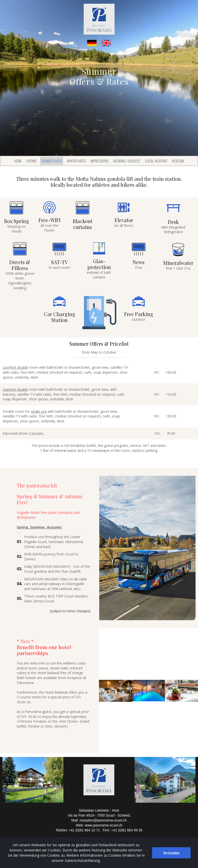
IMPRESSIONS (100, 161)
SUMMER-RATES (52, 161)
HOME (18, 161)
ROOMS (32, 161)
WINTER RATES (76, 161)
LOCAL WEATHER (156, 161)
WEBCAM (178, 161)
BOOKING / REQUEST (127, 161)
